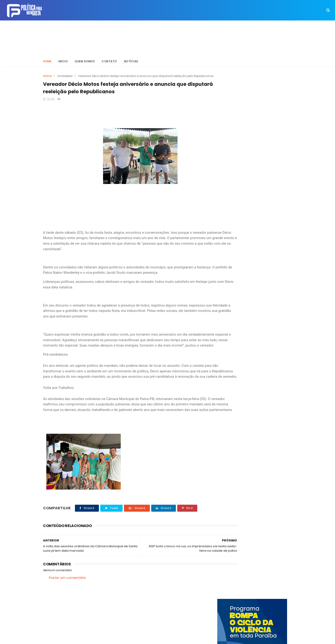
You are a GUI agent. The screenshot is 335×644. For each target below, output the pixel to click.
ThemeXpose (69, 638)
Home (47, 59)
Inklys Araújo (151, 638)
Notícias (131, 59)
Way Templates (106, 638)
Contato (109, 59)
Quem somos (85, 59)
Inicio (63, 59)
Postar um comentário (67, 599)
